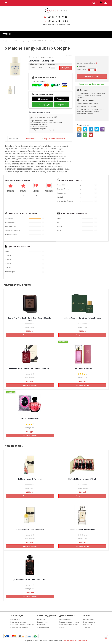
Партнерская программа (68, 624)
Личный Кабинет (89, 619)
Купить (66, 68)
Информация (15, 619)
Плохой (36, 190)
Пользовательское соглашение (22, 624)
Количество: (82, 70)
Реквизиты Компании (18, 622)
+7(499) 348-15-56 (57, 21)
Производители (65, 619)
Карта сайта (42, 624)
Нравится (11, 190)
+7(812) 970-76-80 (57, 17)
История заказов (89, 622)
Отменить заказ (43, 627)
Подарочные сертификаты (69, 622)
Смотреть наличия (30, 335)
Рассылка (86, 627)
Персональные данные (19, 627)
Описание (14, 139)
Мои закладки (88, 624)
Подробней (62, 99)
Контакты (41, 619)
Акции (62, 627)
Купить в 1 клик (92, 76)
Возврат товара (43, 622)
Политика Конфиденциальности (75, 640)
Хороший (23, 190)
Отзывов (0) (30, 138)
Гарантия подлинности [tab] (54, 139)
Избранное (49, 190)
